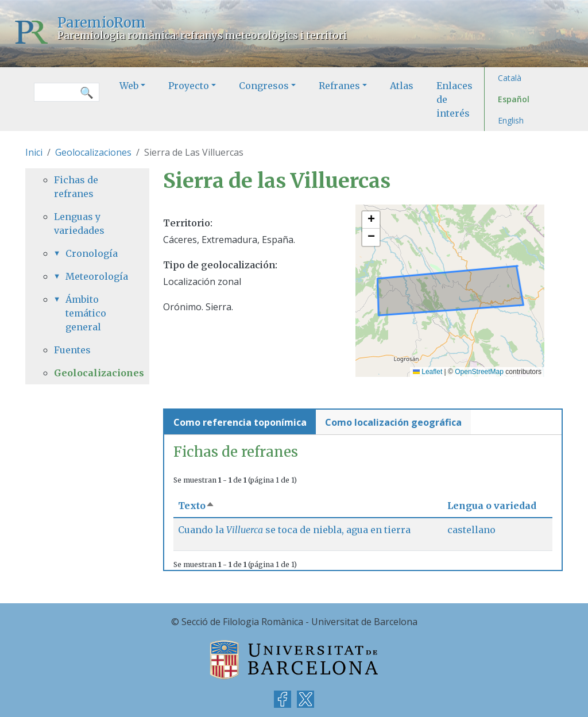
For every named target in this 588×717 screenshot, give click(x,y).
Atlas (402, 86)
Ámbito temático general (86, 313)
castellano (471, 530)
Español (514, 99)
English (511, 120)
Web (129, 86)
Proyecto (189, 86)
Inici (34, 152)
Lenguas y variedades (79, 223)
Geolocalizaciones (93, 152)
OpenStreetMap (479, 372)
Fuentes (72, 350)
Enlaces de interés (454, 99)
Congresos (264, 86)
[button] (371, 220)
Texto (196, 506)
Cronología (92, 253)
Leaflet (428, 372)
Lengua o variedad (492, 506)
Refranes (339, 86)
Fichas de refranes (76, 187)
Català (510, 78)
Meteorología (93, 276)
